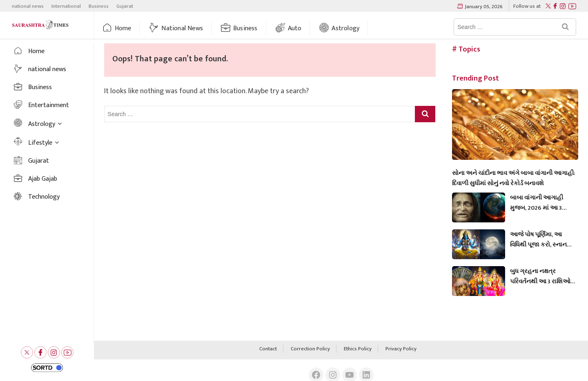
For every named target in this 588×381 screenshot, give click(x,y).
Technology (44, 197)
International (66, 6)
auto (295, 28)
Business (99, 6)
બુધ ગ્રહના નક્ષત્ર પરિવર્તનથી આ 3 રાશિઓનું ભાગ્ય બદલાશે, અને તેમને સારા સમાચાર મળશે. (542, 276)
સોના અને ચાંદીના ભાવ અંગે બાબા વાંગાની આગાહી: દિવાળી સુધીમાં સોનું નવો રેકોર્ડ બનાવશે (514, 178)
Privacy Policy (401, 349)
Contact (268, 349)
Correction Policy (310, 349)
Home (123, 28)
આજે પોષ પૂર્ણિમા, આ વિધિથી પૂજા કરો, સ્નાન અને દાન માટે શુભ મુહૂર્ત (539, 240)
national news (28, 6)
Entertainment (49, 105)
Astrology (345, 28)
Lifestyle (40, 143)
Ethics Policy (358, 349)
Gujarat (125, 6)
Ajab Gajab (43, 179)
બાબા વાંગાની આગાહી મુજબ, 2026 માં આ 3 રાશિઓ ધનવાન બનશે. (537, 203)
